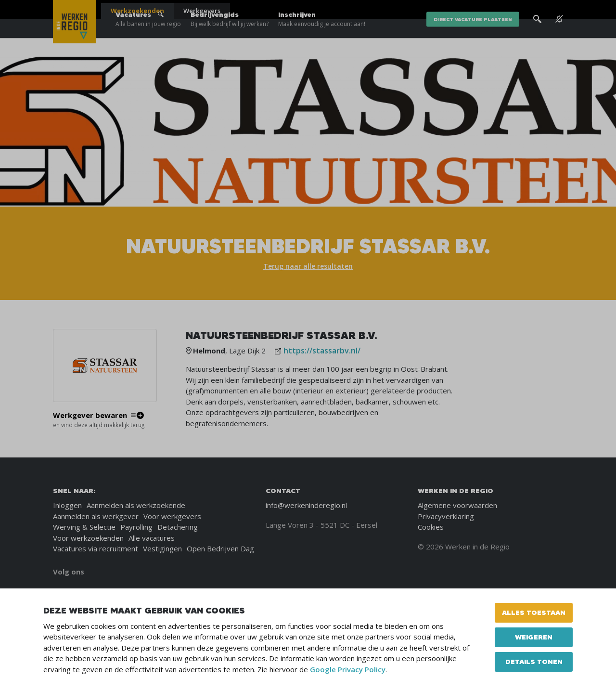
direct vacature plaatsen (473, 38)
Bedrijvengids (230, 39)
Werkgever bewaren (90, 415)
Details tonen (534, 662)
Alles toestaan (534, 613)
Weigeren (534, 637)
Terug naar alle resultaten (308, 266)
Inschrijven (322, 39)
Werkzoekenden (137, 11)
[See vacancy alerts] (559, 38)
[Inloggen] (539, 11)
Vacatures (148, 39)
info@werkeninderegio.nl (306, 505)
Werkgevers (202, 11)
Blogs (447, 10)
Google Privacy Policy (348, 669)
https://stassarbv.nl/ (322, 351)
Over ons (476, 10)
